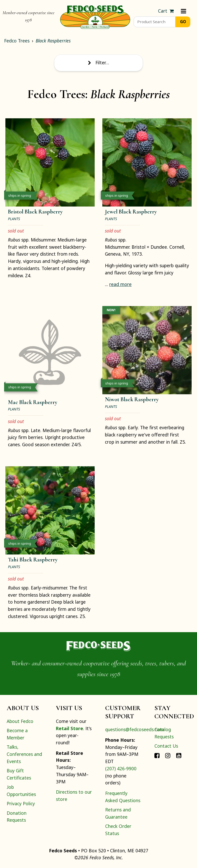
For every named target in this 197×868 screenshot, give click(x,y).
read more (120, 284)
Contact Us (166, 746)
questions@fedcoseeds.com (134, 729)
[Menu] (184, 11)
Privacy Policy (21, 803)
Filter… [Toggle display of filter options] (98, 62)
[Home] (95, 16)
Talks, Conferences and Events (24, 754)
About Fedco (20, 721)
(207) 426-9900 (121, 768)
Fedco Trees (17, 41)
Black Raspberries (53, 41)
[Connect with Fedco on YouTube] (179, 755)
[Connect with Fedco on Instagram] (168, 755)
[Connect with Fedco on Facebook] (157, 755)
